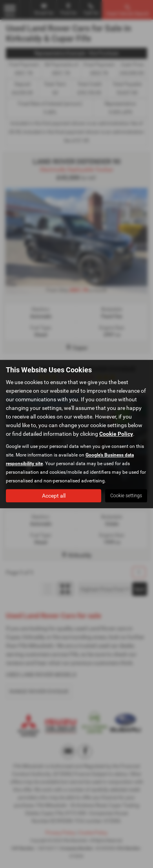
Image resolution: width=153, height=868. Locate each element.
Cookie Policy (116, 434)
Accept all (54, 496)
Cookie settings (126, 496)
